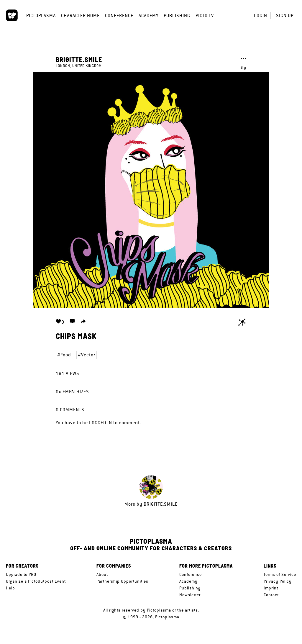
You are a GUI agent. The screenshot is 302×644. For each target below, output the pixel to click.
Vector (88, 355)
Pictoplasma (41, 15)
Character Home (80, 15)
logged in (101, 423)
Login (261, 15)
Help (10, 588)
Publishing (177, 15)
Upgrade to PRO (21, 574)
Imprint (271, 588)
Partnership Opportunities (122, 581)
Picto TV (205, 15)
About (102, 574)
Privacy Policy (278, 581)
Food (66, 355)
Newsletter (190, 595)
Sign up (285, 15)
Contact (271, 595)
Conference (119, 15)
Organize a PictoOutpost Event (36, 581)
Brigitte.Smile (79, 59)
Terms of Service (280, 574)
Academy (148, 15)
